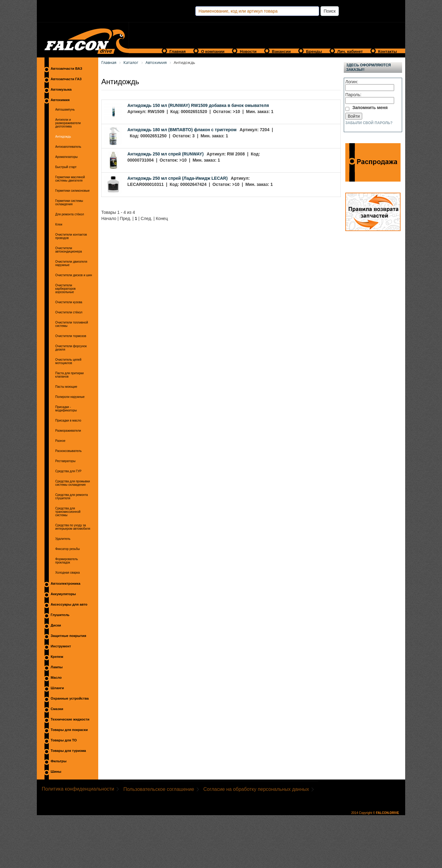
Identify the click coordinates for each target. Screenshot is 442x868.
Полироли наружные (70, 397)
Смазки (57, 709)
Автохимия (60, 100)
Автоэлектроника (66, 583)
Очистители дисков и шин (74, 275)
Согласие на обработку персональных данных (256, 789)
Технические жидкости (70, 719)
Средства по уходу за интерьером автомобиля (73, 527)
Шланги (57, 688)
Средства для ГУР (68, 471)
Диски (56, 625)
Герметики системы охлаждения (69, 202)
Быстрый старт (66, 167)
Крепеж (57, 657)
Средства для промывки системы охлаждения (73, 483)
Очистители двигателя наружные (71, 263)
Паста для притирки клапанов (70, 375)
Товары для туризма (68, 751)
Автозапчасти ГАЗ (66, 79)
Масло (56, 678)
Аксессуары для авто (69, 604)
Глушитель (60, 615)
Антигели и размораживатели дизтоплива (68, 123)
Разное (60, 441)
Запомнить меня (370, 108)
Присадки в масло (68, 420)
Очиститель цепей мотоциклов (68, 361)
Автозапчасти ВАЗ (66, 69)
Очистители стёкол (69, 312)
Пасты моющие (66, 387)
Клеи (59, 224)
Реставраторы (65, 461)
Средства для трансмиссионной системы (68, 512)
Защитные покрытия (68, 636)
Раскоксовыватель (68, 451)
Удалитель (63, 539)
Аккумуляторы (63, 594)
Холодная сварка (68, 573)
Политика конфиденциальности (78, 789)
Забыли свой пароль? (369, 123)
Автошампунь (65, 110)
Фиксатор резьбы (68, 549)
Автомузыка (61, 89)
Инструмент (61, 646)
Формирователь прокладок (67, 561)
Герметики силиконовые (72, 191)
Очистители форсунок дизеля (71, 348)
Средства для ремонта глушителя (72, 497)
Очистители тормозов (71, 336)
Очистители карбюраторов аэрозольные (65, 289)
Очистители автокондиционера (69, 250)
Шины (56, 772)
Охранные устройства (70, 698)
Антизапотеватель (68, 147)
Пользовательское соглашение (159, 789)
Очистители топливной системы (72, 324)
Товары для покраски (69, 730)
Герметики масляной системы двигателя (70, 179)
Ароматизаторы (66, 157)
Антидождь (63, 137)
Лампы (57, 667)
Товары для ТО (64, 740)
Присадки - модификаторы (66, 409)
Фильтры (59, 761)
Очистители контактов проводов (71, 236)
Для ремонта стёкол (70, 214)
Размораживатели (68, 431)
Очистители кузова (69, 302)
